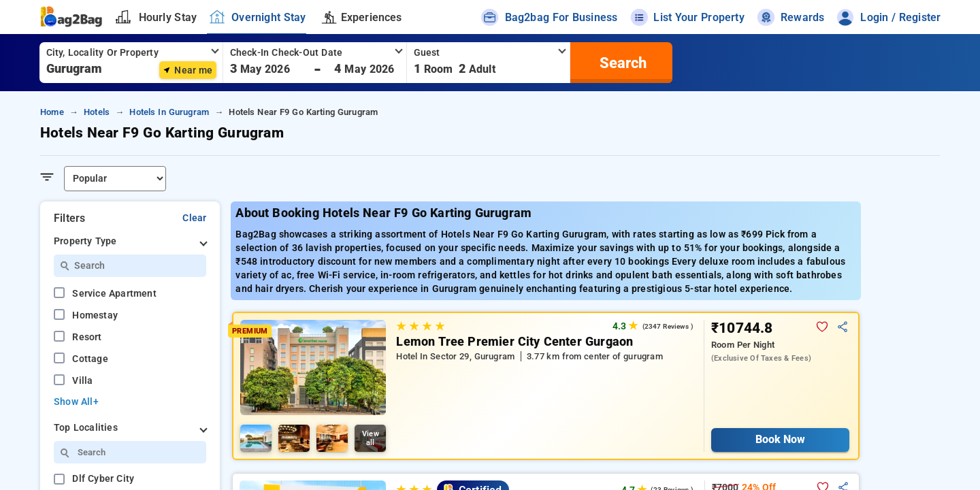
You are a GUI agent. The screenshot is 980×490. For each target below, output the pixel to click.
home (52, 112)
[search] (621, 63)
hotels (97, 112)
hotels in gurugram (169, 112)
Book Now (780, 439)
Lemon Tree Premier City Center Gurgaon (514, 342)
